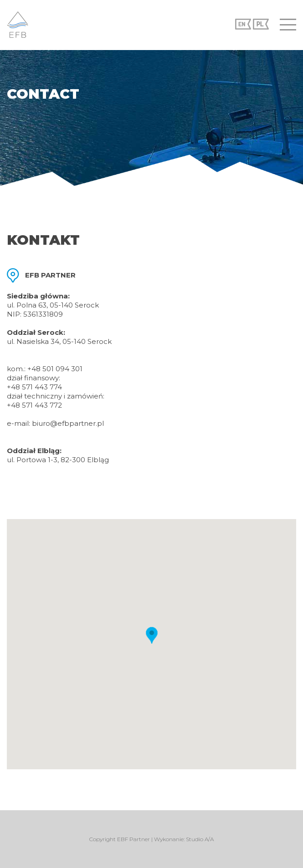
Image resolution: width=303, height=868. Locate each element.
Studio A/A (200, 839)
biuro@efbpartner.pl (68, 423)
